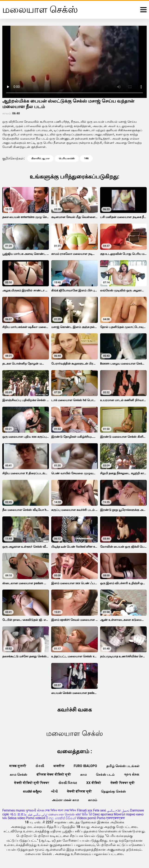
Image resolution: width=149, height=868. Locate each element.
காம (83, 774)
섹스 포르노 (18, 814)
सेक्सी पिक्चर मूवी (123, 783)
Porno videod (35, 818)
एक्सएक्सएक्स (116, 818)
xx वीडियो (94, 783)
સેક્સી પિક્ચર (68, 783)
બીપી (54, 791)
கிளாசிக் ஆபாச (40, 158)
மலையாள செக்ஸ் (61, 814)
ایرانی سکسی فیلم (38, 814)
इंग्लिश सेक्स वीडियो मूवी (54, 774)
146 (86, 158)
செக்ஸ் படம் (105, 774)
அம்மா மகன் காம (65, 800)
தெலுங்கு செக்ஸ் (113, 791)
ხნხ (5, 818)
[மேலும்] (143, 10)
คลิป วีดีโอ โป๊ (84, 814)
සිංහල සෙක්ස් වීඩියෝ (61, 818)
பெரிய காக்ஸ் (67, 158)
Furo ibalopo (85, 766)
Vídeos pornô (87, 818)
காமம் (93, 800)
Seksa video (16, 818)
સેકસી (40, 766)
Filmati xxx (85, 810)
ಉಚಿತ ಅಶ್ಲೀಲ (32, 791)
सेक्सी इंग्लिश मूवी (79, 791)
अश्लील (59, 766)
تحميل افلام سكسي (118, 810)
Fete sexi (100, 810)
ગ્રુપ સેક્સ (132, 774)
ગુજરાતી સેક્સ (35, 810)
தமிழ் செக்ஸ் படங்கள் (123, 766)
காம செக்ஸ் (19, 774)
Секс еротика (103, 814)
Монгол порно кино (129, 814)
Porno (101, 818)
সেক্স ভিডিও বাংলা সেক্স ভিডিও (60, 810)
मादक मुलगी (18, 766)
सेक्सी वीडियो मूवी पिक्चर (32, 783)
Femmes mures (14, 810)
